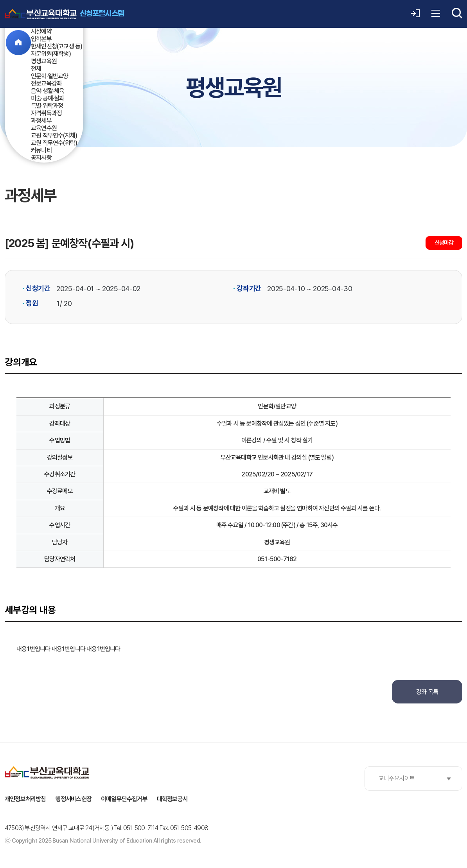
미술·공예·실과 (48, 98)
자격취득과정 (46, 113)
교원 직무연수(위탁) (54, 143)
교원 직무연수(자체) (54, 135)
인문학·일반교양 (50, 76)
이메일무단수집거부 (124, 799)
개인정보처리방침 (25, 799)
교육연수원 (44, 128)
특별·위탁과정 (47, 106)
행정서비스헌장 (74, 799)
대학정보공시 (172, 799)
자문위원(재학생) (51, 54)
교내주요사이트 (397, 778)
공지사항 (41, 158)
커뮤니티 (41, 150)
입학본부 (41, 39)
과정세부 (41, 121)
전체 (36, 69)
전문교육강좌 (46, 83)
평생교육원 (44, 61)
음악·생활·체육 (48, 91)
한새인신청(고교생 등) (57, 46)
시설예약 (41, 31)
